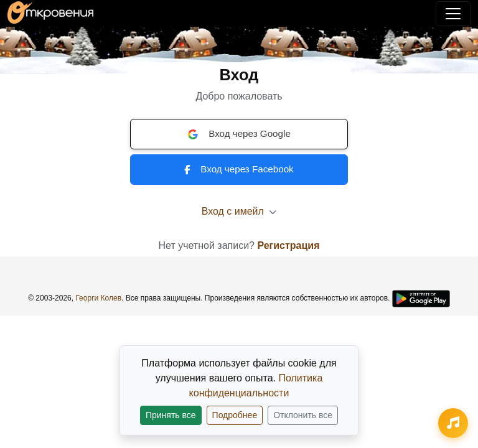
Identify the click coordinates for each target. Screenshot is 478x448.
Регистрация (288, 245)
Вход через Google (239, 134)
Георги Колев (98, 298)
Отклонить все (303, 415)
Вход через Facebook (239, 169)
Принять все (171, 415)
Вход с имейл (239, 211)
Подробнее (235, 415)
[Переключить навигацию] (453, 14)
